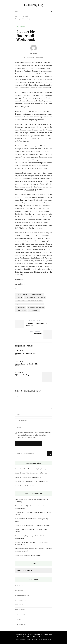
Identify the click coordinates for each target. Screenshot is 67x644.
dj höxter (39, 304)
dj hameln (41, 298)
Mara (17, 529)
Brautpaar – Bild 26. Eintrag (25, 485)
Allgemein (19, 585)
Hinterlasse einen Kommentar (33, 57)
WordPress (20, 639)
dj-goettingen (21, 600)
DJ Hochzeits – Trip (22, 375)
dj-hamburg (20, 605)
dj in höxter (21, 307)
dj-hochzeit (19, 512)
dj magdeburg (21, 310)
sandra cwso (19, 542)
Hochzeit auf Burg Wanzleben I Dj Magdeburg (31, 469)
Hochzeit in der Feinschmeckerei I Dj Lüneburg (31, 473)
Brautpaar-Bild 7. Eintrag (32, 555)
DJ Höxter (33, 77)
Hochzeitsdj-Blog (34, 5)
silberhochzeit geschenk (23, 549)
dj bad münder (37, 294)
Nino (17, 499)
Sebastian (33, 49)
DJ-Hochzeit (21, 27)
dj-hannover (20, 610)
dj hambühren (30, 298)
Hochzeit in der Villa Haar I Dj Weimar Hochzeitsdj (32, 481)
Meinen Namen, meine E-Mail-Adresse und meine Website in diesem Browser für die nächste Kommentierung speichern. (34, 435)
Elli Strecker (19, 506)
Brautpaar (19, 590)
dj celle (19, 298)
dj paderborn (34, 310)
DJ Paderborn (29, 190)
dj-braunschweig (22, 595)
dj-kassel (19, 620)
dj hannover (21, 301)
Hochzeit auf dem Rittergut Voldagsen (28, 477)
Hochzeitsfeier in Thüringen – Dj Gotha (37, 525)
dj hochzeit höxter (35, 301)
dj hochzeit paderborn (25, 304)
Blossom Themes (33, 637)
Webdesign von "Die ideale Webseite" (28, 634)
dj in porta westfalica (36, 307)
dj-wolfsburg (21, 625)
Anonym (18, 525)
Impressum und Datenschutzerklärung (38, 639)
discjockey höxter (23, 294)
